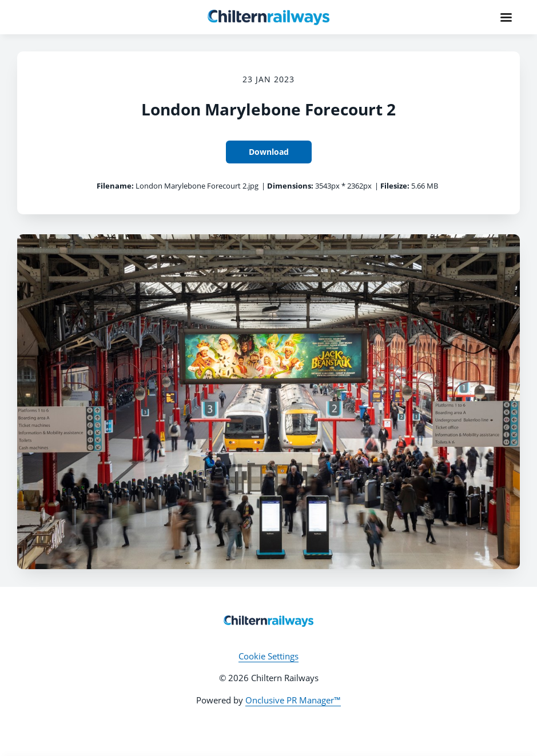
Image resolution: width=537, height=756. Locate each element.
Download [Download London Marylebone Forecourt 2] (269, 152)
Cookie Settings (268, 656)
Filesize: (395, 186)
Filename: (115, 186)
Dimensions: (290, 186)
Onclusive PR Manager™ (293, 700)
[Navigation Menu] (506, 17)
